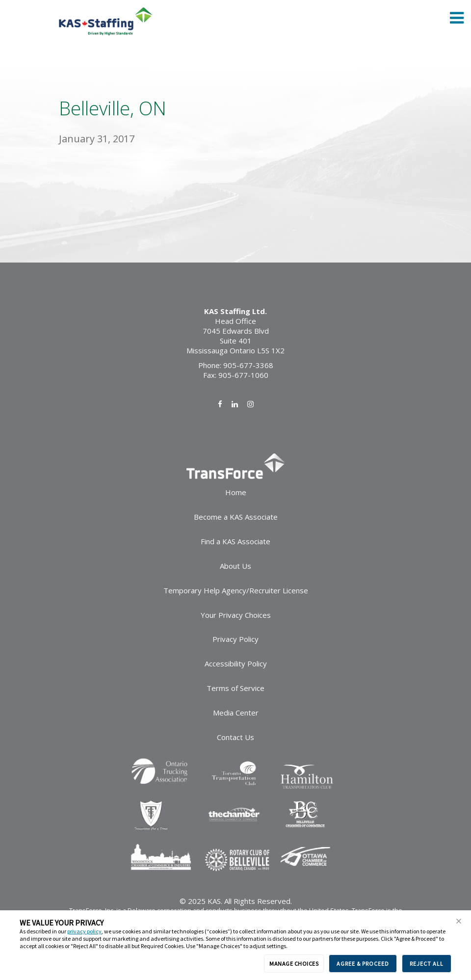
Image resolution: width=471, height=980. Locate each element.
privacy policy (84, 931)
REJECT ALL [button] (427, 964)
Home (236, 492)
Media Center (236, 713)
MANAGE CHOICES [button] (294, 964)
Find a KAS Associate (235, 541)
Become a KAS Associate (236, 517)
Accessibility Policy (236, 663)
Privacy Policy (235, 639)
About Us (235, 566)
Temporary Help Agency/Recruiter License (236, 590)
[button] (459, 921)
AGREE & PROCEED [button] (363, 964)
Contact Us (235, 737)
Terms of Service (235, 688)
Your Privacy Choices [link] (236, 615)
